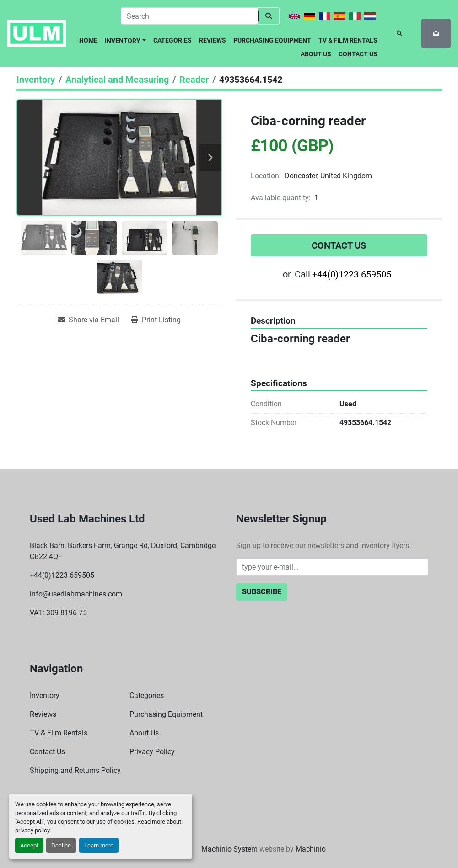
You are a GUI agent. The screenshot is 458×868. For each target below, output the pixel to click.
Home (88, 40)
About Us (316, 54)
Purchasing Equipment (272, 40)
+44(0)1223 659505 (352, 274)
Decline (61, 845)
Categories (172, 40)
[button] (125, 39)
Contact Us (358, 54)
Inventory (123, 41)
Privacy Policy (152, 752)
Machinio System (229, 849)
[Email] (332, 567)
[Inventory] (36, 80)
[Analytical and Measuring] (117, 80)
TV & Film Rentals (348, 40)
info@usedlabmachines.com (76, 594)
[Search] (189, 16)
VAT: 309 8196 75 (58, 613)
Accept (29, 845)
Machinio (311, 849)
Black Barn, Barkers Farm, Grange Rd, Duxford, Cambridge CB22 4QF (123, 551)
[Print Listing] (156, 320)
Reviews (213, 40)
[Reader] (194, 80)
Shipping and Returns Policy (75, 770)
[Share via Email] (88, 320)
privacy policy (32, 830)
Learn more (99, 845)
